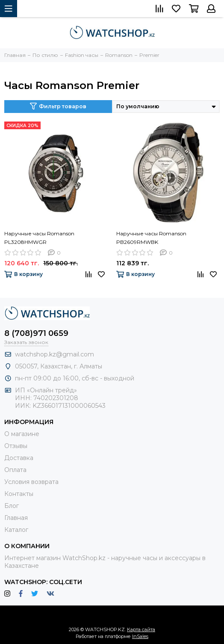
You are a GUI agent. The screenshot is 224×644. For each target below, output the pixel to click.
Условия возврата (31, 482)
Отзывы (16, 446)
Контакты (19, 494)
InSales (140, 636)
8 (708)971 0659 (36, 333)
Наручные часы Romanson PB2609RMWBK (151, 238)
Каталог (16, 530)
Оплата (15, 470)
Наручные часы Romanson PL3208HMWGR (39, 238)
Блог (12, 506)
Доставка (19, 458)
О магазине (22, 434)
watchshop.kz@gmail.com (55, 354)
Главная (16, 518)
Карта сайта (141, 629)
